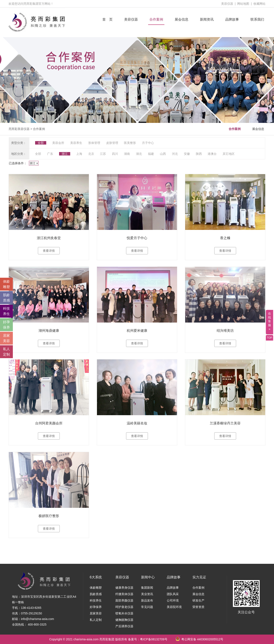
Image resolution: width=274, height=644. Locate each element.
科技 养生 (6, 311)
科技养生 (96, 600)
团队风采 (173, 594)
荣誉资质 (198, 607)
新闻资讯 (207, 19)
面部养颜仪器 (124, 600)
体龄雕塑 (96, 588)
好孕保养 (96, 607)
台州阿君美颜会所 (49, 423)
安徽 (187, 154)
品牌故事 (232, 19)
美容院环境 (174, 607)
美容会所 (58, 143)
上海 (79, 154)
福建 (151, 154)
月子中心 (148, 143)
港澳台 (212, 154)
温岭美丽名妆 (137, 423)
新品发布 (147, 600)
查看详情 (49, 251)
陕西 (199, 154)
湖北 (139, 154)
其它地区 (229, 154)
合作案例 (156, 19)
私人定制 (96, 620)
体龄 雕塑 (6, 284)
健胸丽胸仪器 (124, 620)
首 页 (107, 19)
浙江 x (34, 163)
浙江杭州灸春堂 (49, 238)
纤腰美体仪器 (124, 594)
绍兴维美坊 (225, 331)
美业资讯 (147, 594)
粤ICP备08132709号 (154, 639)
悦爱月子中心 (137, 238)
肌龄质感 (96, 594)
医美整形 (130, 143)
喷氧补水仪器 (124, 613)
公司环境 (173, 600)
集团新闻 (147, 588)
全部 (41, 143)
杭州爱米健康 (137, 331)
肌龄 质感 (6, 298)
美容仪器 (227, 4)
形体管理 (94, 143)
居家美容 (96, 613)
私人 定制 (6, 352)
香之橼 (225, 238)
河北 (175, 154)
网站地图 (243, 4)
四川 (115, 154)
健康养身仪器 (124, 588)
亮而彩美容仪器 (19, 129)
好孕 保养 (6, 325)
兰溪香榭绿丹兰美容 (225, 423)
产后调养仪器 (124, 626)
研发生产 (198, 600)
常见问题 (147, 607)
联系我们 (257, 19)
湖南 (127, 154)
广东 (50, 154)
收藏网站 (259, 4)
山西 (163, 154)
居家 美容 (6, 338)
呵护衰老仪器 (124, 607)
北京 (91, 154)
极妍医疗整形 (49, 516)
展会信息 (182, 19)
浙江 (65, 154)
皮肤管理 (112, 143)
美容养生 (76, 143)
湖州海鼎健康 (49, 331)
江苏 (103, 154)
